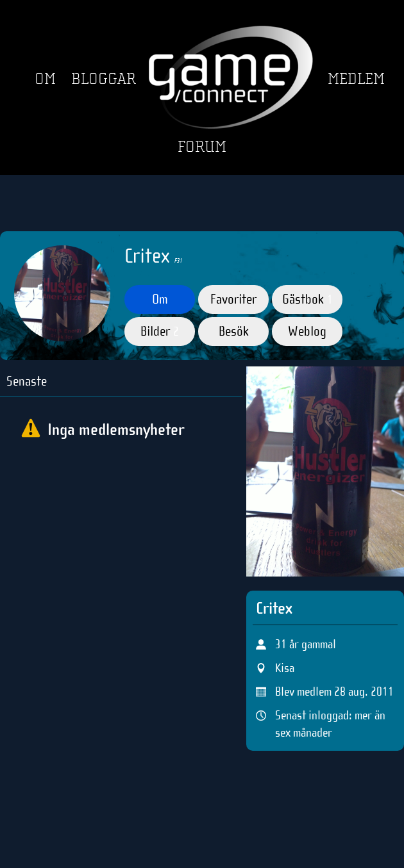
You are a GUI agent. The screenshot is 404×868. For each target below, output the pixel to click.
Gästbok (307, 299)
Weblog (307, 331)
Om (45, 79)
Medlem (356, 79)
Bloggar (104, 79)
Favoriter (233, 299)
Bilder (160, 331)
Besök (234, 331)
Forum (202, 147)
